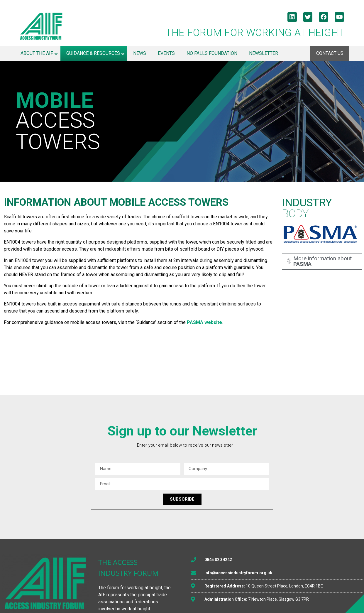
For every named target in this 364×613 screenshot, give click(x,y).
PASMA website (204, 322)
